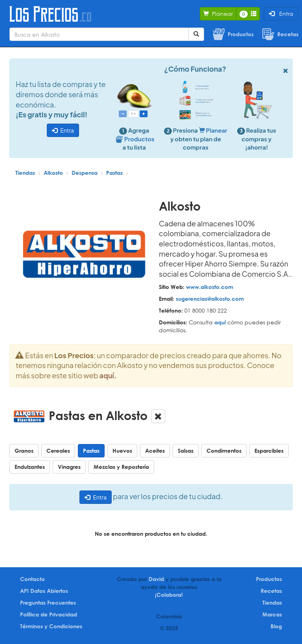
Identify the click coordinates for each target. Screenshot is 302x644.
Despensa (85, 173)
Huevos (122, 451)
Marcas (272, 614)
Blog (276, 626)
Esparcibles (269, 451)
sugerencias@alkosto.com (210, 299)
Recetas (271, 591)
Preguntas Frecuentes (48, 602)
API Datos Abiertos (44, 591)
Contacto (32, 579)
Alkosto (53, 173)
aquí (220, 322)
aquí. (108, 375)
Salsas (186, 451)
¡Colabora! (169, 595)
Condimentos (224, 451)
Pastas (114, 173)
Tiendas (25, 173)
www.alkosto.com (210, 287)
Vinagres (69, 467)
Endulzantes (30, 467)
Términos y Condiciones (51, 626)
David (156, 579)
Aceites (155, 451)
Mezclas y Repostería (121, 467)
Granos (24, 451)
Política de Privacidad (49, 614)
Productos (269, 579)
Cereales (58, 451)
